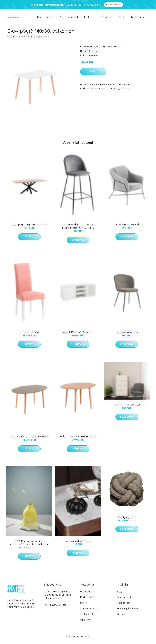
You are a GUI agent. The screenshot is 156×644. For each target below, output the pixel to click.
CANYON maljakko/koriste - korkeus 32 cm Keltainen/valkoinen (29, 545)
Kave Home (114, 49)
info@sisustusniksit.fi (55, 607)
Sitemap (121, 616)
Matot (88, 18)
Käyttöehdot (124, 605)
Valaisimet (86, 622)
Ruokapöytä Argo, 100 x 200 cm (29, 227)
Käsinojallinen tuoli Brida (127, 227)
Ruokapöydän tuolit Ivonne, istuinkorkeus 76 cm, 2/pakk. (78, 228)
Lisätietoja (93, 74)
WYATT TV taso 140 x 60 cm (78, 334)
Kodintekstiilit (45, 18)
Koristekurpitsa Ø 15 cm (78, 543)
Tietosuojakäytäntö (127, 611)
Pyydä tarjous (114, 5)
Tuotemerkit (138, 18)
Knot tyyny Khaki (127, 519)
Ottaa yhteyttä (125, 599)
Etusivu (11, 39)
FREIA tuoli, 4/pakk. (29, 334)
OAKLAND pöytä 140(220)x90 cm (29, 439)
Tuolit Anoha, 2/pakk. (127, 334)
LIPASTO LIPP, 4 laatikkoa (127, 407)
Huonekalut (105, 18)
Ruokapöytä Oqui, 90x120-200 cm (78, 439)
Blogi (121, 18)
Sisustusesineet (69, 18)
